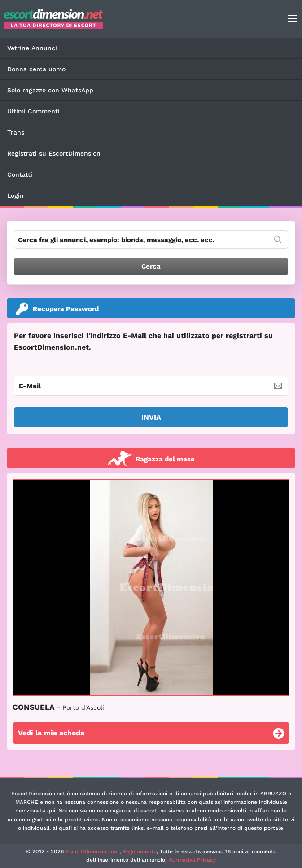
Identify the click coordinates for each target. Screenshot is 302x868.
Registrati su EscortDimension (54, 153)
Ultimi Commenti (33, 111)
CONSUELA (58, 707)
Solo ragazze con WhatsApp (50, 90)
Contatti (20, 174)
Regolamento (140, 851)
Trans (16, 132)
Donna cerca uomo (36, 69)
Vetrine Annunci (32, 48)
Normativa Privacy (192, 860)
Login (15, 195)
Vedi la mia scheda (151, 734)
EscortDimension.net (92, 851)
